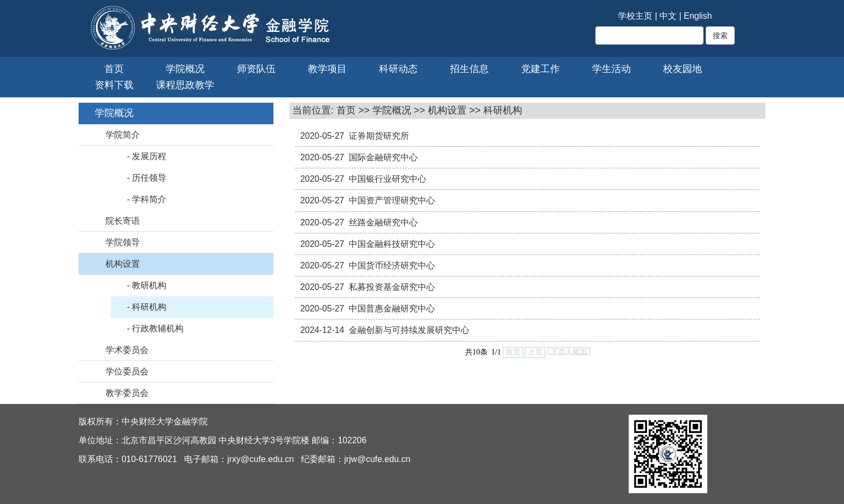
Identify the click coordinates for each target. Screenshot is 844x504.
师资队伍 (256, 69)
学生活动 (611, 69)
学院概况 (185, 69)
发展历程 (149, 156)
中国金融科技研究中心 (392, 244)
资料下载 (114, 85)
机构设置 (123, 264)
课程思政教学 (185, 85)
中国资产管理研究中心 (392, 200)
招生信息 (469, 69)
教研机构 (149, 285)
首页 (114, 69)
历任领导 (149, 178)
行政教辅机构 (158, 328)
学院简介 (123, 135)
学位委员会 (127, 371)
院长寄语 (123, 221)
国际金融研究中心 (383, 157)
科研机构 (149, 307)
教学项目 (327, 69)
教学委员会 (127, 393)
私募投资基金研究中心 (392, 287)
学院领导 (123, 242)
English (698, 16)
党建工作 (540, 69)
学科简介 (149, 199)
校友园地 (683, 69)
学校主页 (635, 16)
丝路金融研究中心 (383, 222)
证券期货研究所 (379, 136)
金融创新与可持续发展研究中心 (409, 330)
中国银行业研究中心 (388, 179)
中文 (668, 16)
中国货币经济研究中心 (392, 265)
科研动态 (398, 69)
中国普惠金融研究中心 (392, 308)
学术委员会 (127, 350)
